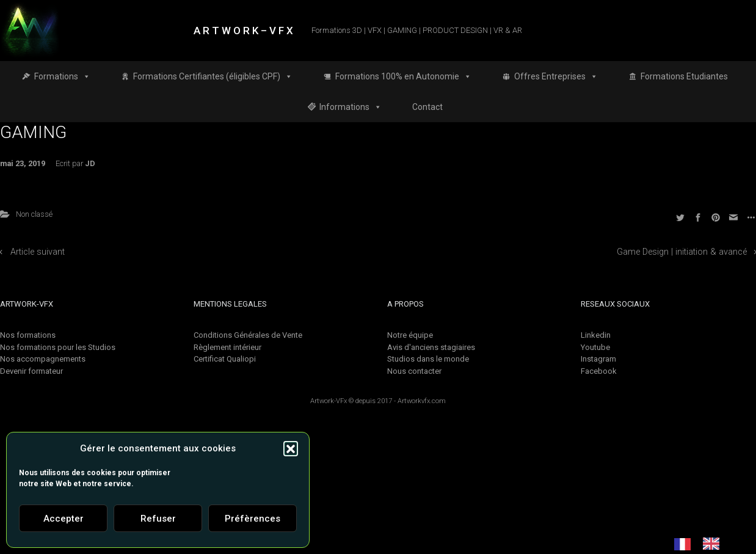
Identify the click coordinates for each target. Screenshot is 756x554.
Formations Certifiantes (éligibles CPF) (213, 76)
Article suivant (38, 252)
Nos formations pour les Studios (58, 347)
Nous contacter (414, 371)
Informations (351, 107)
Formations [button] (62, 76)
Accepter (64, 519)
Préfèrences (253, 519)
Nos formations (28, 335)
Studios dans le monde (428, 359)
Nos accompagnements (43, 359)
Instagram (598, 359)
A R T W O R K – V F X (243, 31)
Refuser (158, 519)
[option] (714, 544)
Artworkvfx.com (422, 401)
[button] (291, 448)
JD (90, 163)
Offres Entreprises (556, 76)
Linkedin (596, 335)
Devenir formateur (31, 371)
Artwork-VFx (329, 401)
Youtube (595, 347)
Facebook (599, 371)
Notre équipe (410, 335)
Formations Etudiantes (684, 76)
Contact (427, 107)
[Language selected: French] (703, 544)
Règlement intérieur (227, 347)
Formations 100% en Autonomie (403, 76)
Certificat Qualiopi (225, 359)
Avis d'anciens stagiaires (431, 347)
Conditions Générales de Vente (248, 335)
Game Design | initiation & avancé (682, 252)
